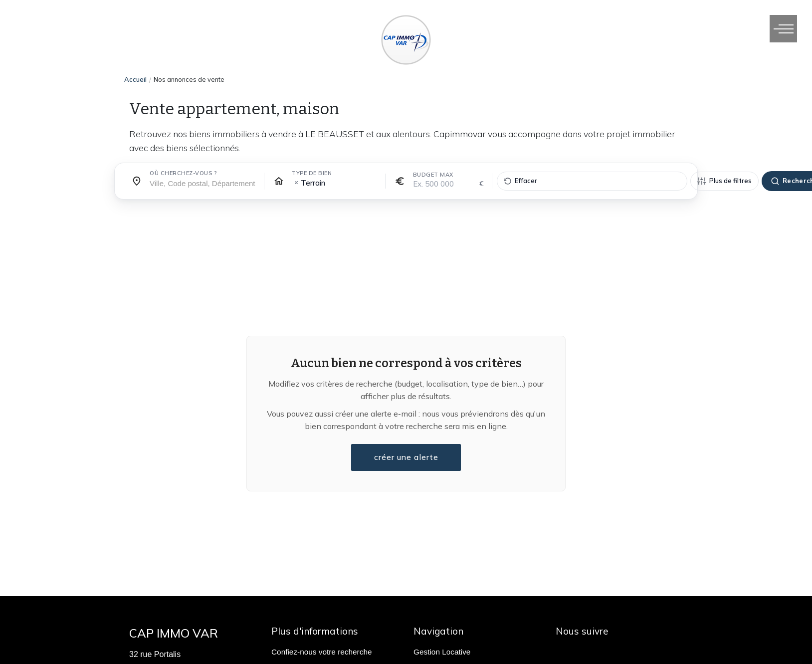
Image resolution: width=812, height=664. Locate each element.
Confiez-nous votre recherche (321, 652)
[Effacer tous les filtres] (592, 181)
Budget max (433, 175)
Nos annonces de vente (189, 79)
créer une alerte (406, 457)
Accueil (135, 79)
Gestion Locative (442, 652)
